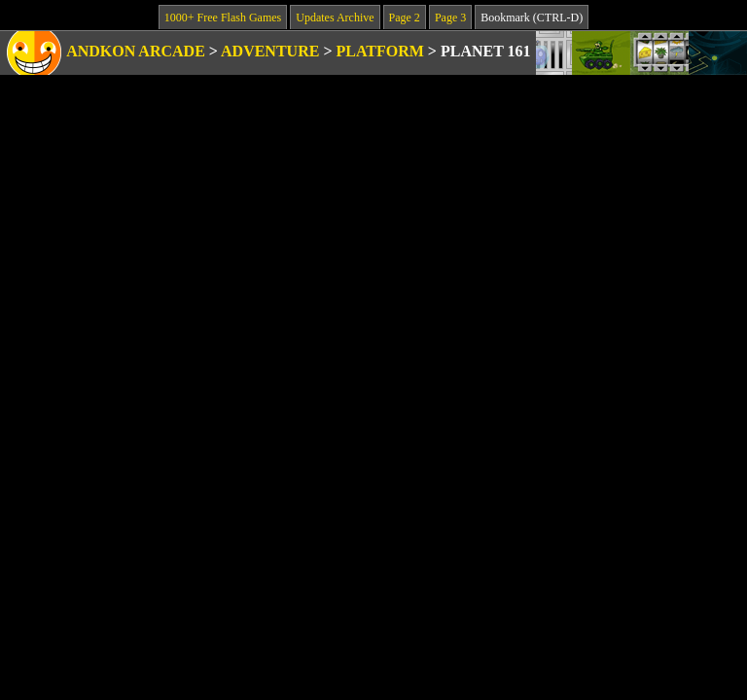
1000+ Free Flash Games (223, 17)
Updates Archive (335, 17)
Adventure (270, 51)
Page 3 (450, 17)
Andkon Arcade (136, 51)
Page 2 (405, 17)
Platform (380, 51)
